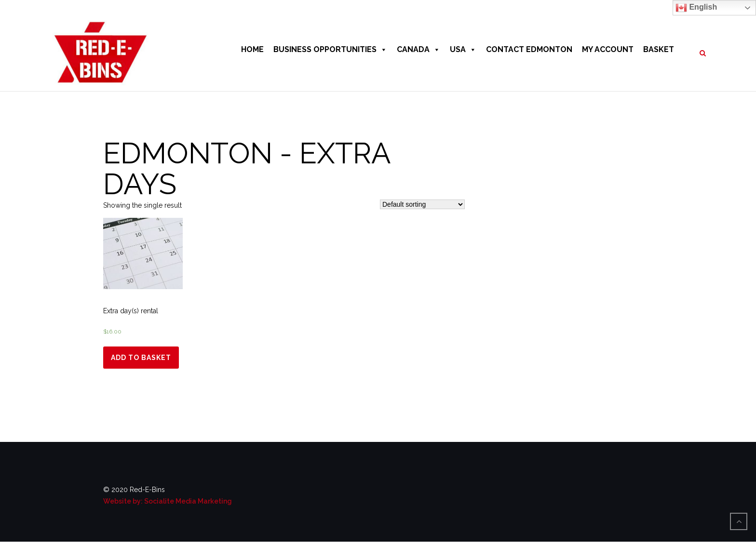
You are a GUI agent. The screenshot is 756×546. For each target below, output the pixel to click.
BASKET (659, 49)
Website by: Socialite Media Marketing (168, 501)
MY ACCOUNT (608, 49)
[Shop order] (422, 204)
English (696, 8)
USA (463, 49)
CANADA (418, 49)
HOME (252, 49)
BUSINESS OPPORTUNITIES (330, 49)
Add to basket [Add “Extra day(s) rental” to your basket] (141, 358)
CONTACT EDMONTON (529, 49)
